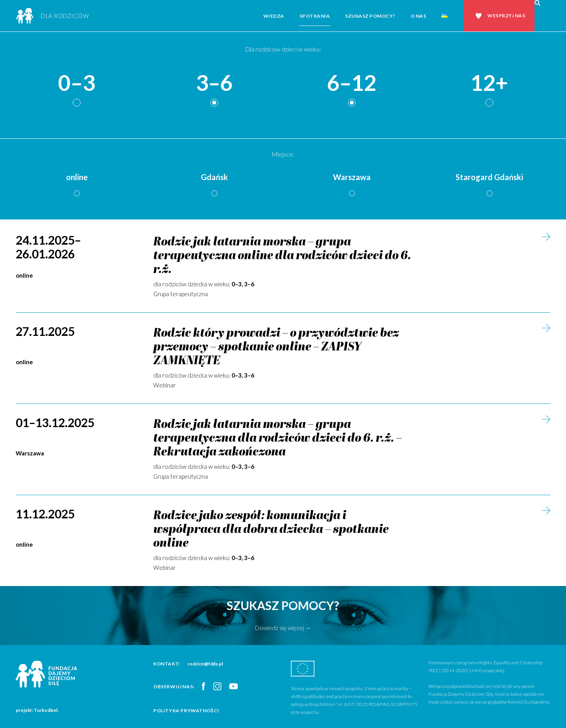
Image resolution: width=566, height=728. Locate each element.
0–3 (77, 83)
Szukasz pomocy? (370, 16)
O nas (419, 16)
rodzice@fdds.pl (205, 664)
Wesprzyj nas (506, 16)
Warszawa (352, 177)
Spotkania (315, 16)
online (77, 177)
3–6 (214, 83)
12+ (489, 83)
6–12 (352, 83)
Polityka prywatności (186, 710)
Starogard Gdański (489, 177)
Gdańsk (214, 177)
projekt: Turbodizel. (37, 710)
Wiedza (274, 16)
